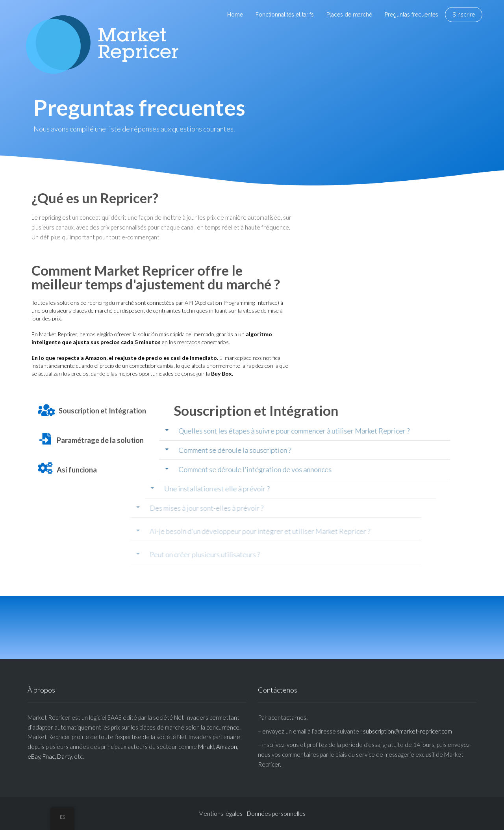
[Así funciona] (45, 468)
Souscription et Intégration (102, 411)
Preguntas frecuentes (411, 15)
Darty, (65, 756)
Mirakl (206, 747)
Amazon (227, 747)
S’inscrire (464, 15)
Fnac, (49, 756)
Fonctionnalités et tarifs (285, 15)
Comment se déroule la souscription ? (202, 450)
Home (235, 15)
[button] (271, 431)
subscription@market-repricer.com (408, 731)
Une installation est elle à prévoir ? (150, 489)
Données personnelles (276, 813)
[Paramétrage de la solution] (45, 439)
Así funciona (77, 470)
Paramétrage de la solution (100, 440)
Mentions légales (220, 813)
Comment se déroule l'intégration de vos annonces (222, 469)
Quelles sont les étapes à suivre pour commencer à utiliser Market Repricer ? (261, 431)
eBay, (34, 756)
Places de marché (349, 15)
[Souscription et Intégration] (46, 410)
